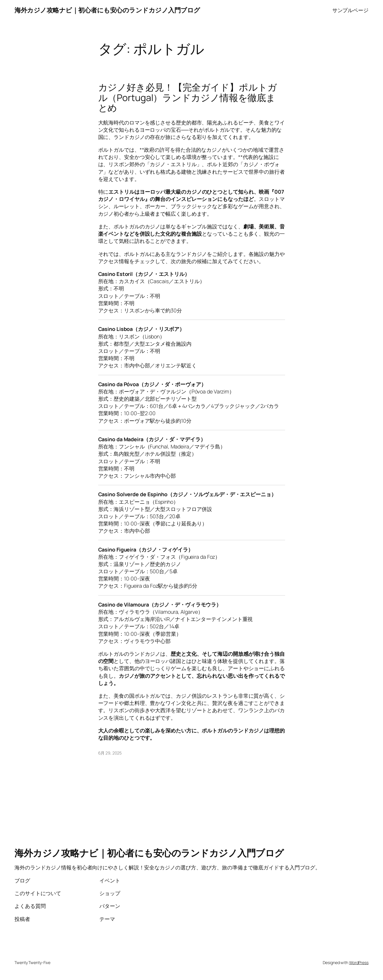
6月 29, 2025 (110, 753)
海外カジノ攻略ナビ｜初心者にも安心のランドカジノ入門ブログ (107, 10)
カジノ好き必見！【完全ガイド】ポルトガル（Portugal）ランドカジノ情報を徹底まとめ (188, 98)
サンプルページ (350, 10)
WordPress (359, 962)
